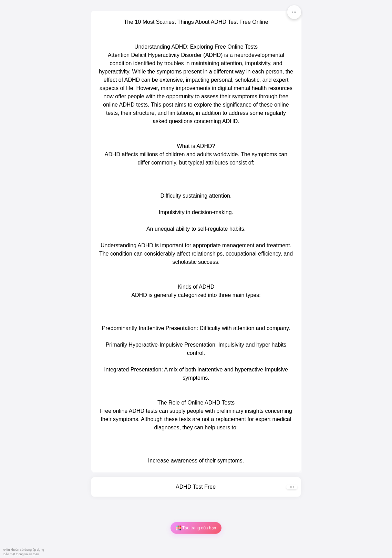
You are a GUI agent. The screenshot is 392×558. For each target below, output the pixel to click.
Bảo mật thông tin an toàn (21, 554)
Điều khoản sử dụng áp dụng (24, 550)
